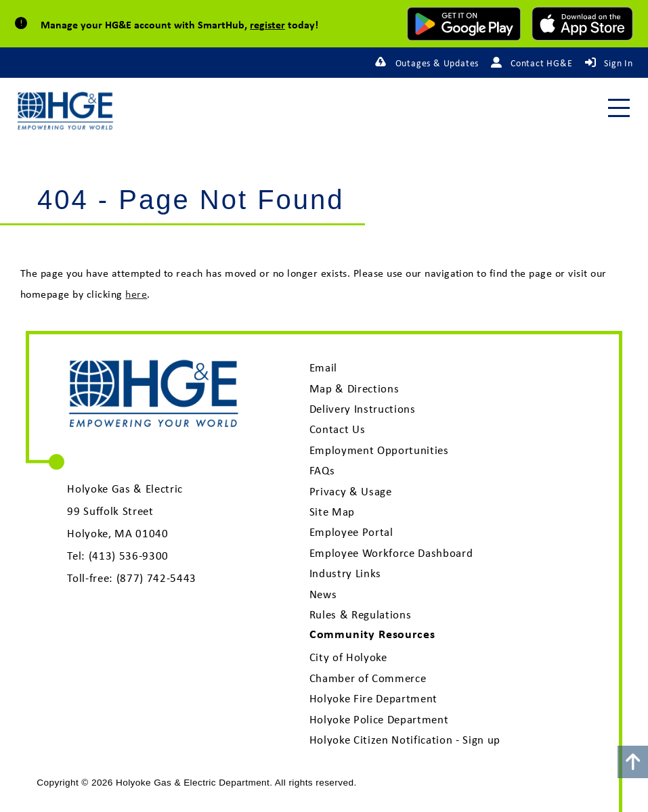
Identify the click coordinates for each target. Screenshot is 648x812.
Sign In (619, 63)
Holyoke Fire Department (373, 698)
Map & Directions (354, 388)
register (267, 24)
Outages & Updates (437, 63)
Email (323, 367)
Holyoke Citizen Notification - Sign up (405, 740)
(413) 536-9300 (129, 556)
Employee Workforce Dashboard (391, 553)
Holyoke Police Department (379, 719)
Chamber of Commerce (368, 678)
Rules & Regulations (361, 614)
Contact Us (338, 429)
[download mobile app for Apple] (582, 24)
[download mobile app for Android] (464, 24)
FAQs (322, 470)
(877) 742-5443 (156, 578)
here (136, 294)
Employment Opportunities (379, 450)
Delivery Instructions (363, 409)
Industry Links (345, 573)
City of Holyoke (348, 657)
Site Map (332, 512)
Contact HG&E (542, 63)
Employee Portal (351, 532)
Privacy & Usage (351, 491)
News (323, 594)
